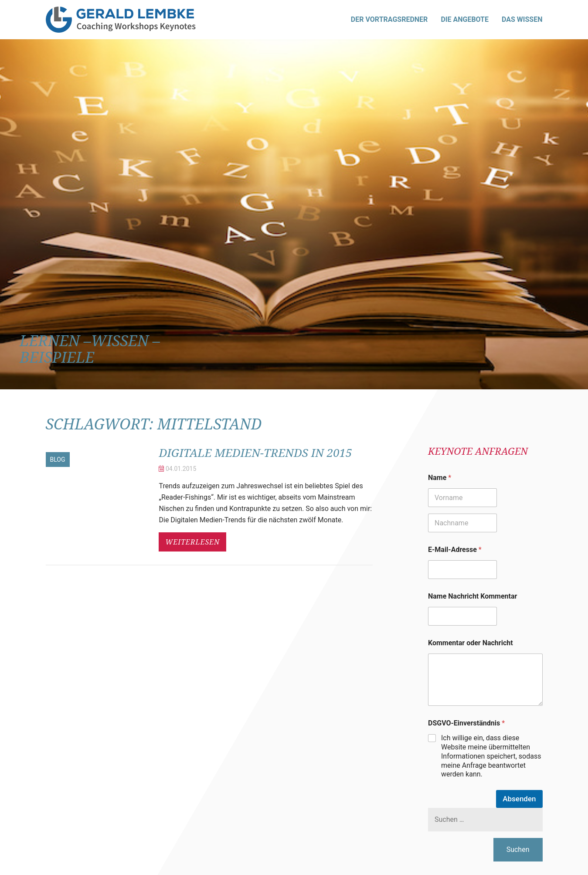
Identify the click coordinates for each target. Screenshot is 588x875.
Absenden (519, 799)
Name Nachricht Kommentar (472, 596)
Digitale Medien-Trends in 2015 (263, 452)
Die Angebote (465, 19)
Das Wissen (522, 19)
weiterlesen (192, 542)
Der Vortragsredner (389, 19)
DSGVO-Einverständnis (466, 723)
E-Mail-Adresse (455, 550)
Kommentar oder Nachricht (471, 643)
